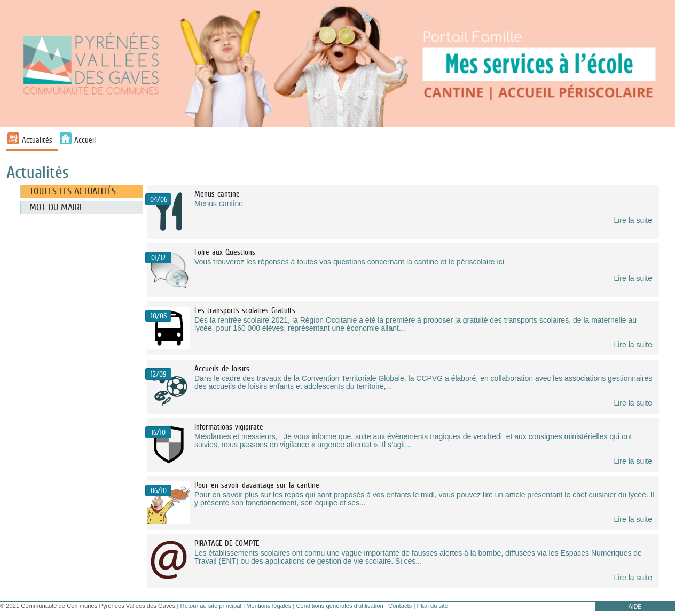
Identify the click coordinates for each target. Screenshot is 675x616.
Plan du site (432, 606)
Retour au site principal (211, 606)
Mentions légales (269, 606)
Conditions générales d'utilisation (340, 606)
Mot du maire (57, 207)
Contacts (400, 606)
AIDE (635, 606)
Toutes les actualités (73, 191)
